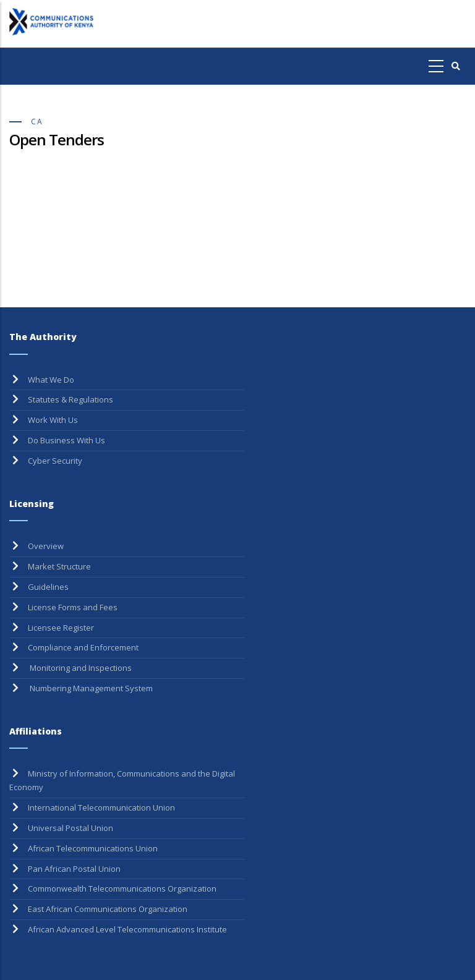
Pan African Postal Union (74, 869)
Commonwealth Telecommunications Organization (122, 888)
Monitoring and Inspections (80, 668)
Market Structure (59, 566)
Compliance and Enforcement (83, 647)
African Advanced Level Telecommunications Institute (127, 929)
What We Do (51, 380)
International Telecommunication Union (101, 807)
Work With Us (53, 420)
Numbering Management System (90, 688)
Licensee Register (61, 628)
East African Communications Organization (108, 909)
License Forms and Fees (73, 607)
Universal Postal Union (71, 828)
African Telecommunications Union (93, 848)
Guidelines (48, 587)
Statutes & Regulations (71, 399)
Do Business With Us (66, 440)
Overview (46, 546)
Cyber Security (55, 461)
